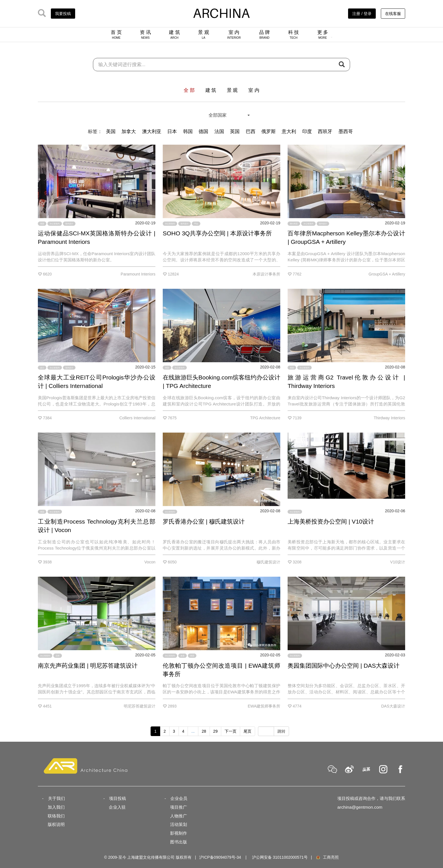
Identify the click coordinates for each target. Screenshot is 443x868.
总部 (58, 656)
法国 (219, 132)
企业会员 (179, 798)
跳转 (281, 731)
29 (216, 731)
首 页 (116, 34)
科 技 (294, 34)
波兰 (42, 368)
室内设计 (69, 224)
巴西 (251, 132)
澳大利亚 (152, 132)
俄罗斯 (269, 132)
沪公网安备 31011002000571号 (280, 857)
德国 (203, 132)
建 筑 (174, 34)
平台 (196, 224)
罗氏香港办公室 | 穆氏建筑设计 (204, 521)
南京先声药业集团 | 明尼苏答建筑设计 (88, 666)
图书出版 (179, 842)
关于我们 (57, 798)
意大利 (289, 132)
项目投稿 (118, 798)
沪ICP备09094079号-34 (220, 857)
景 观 (204, 34)
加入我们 (56, 807)
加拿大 (129, 132)
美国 (111, 132)
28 (204, 731)
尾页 (247, 731)
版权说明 (56, 824)
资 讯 (145, 34)
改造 (183, 656)
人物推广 (179, 816)
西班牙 (325, 132)
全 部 (189, 90)
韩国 (188, 132)
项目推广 (179, 807)
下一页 (231, 731)
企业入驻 (117, 807)
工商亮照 (327, 857)
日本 (172, 132)
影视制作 (179, 833)
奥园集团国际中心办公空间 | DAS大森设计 (344, 666)
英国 (235, 132)
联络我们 (56, 816)
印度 (307, 132)
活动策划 (179, 824)
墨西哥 (346, 132)
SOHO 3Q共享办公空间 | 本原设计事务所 (217, 233)
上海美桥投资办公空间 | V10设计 (331, 521)
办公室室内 (55, 224)
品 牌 (265, 34)
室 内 (234, 34)
